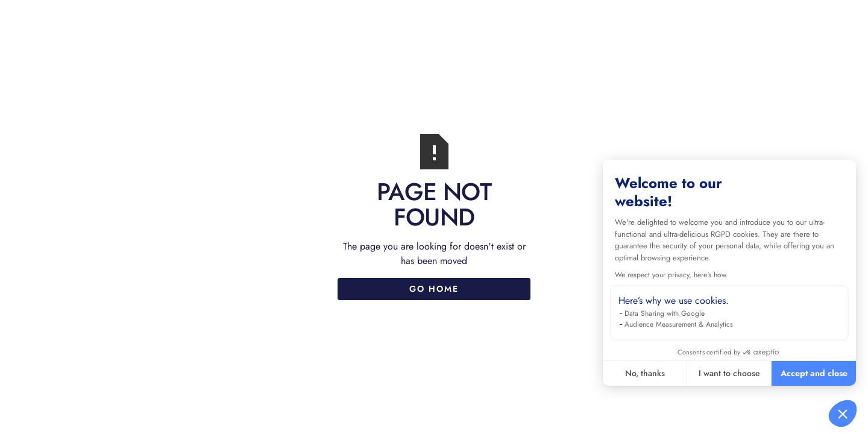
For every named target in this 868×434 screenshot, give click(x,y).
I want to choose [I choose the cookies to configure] (729, 373)
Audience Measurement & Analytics (679, 324)
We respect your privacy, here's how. (671, 275)
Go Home (434, 289)
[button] (843, 414)
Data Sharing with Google (665, 313)
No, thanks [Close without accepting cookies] (645, 373)
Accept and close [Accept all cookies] (814, 373)
